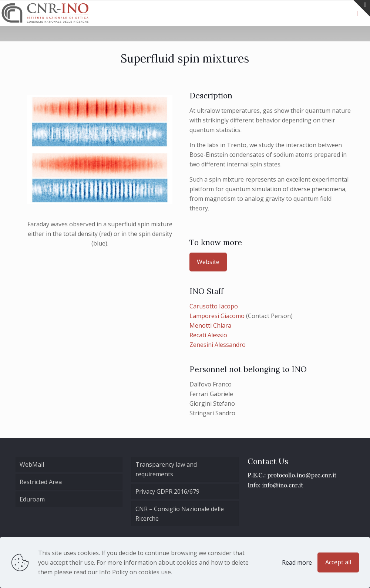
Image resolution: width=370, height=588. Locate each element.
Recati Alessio (208, 335)
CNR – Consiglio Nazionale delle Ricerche (180, 514)
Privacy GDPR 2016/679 (167, 491)
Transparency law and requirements (166, 469)
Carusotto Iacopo (214, 306)
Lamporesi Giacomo (217, 316)
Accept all (338, 562)
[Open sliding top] (362, 8)
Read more (297, 562)
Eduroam (32, 499)
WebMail (32, 464)
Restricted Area (41, 482)
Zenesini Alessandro (218, 345)
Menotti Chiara (210, 325)
